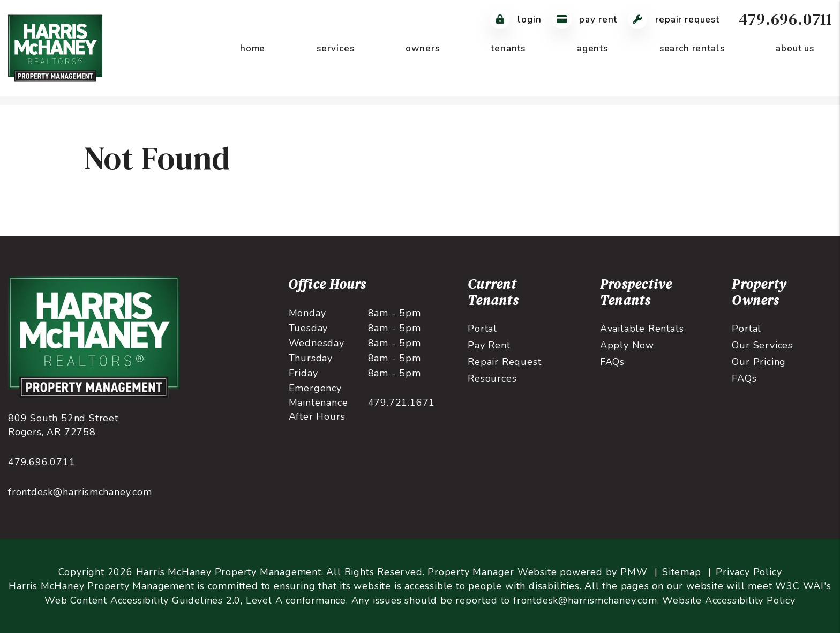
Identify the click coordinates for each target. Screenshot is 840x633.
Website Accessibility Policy (729, 600)
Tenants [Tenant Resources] (508, 49)
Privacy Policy (749, 572)
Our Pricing (759, 362)
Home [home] (253, 49)
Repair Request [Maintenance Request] (674, 20)
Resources (492, 378)
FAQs (612, 362)
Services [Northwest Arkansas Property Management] (336, 49)
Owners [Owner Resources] (422, 49)
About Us (795, 49)
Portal (482, 329)
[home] (55, 48)
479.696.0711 (785, 19)
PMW (634, 572)
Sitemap (682, 572)
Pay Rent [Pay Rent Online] (585, 20)
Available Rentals (642, 329)
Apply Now (627, 345)
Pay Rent (489, 345)
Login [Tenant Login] (516, 20)
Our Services (762, 345)
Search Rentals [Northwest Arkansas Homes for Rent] (692, 49)
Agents (592, 49)
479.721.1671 (402, 403)
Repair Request (504, 362)
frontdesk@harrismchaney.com (80, 492)
